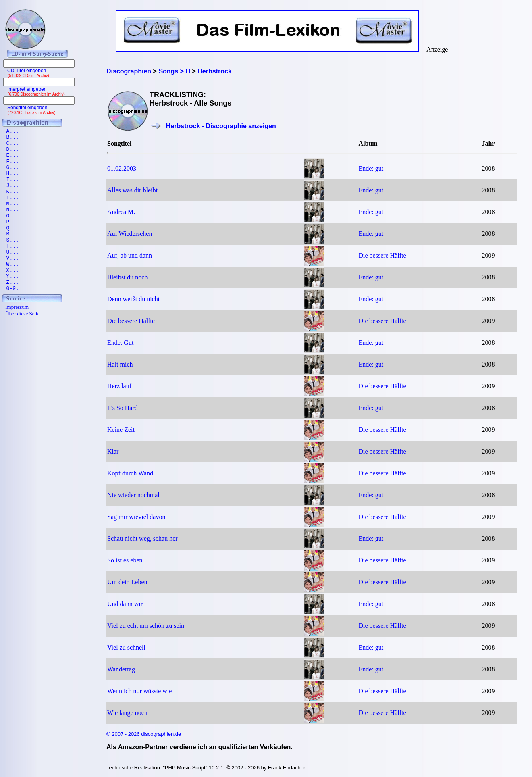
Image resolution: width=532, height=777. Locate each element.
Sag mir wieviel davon (136, 517)
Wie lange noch (127, 713)
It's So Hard (123, 408)
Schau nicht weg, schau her (142, 538)
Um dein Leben (127, 582)
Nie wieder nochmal (133, 495)
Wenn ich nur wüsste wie (139, 691)
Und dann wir (125, 604)
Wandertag (121, 669)
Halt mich (120, 364)
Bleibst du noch (127, 277)
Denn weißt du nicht (133, 299)
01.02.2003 (122, 168)
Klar (113, 451)
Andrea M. (121, 212)
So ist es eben (125, 560)
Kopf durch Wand (130, 473)
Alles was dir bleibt (132, 190)
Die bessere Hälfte (382, 255)
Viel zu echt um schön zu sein (146, 626)
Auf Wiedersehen (130, 234)
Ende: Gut (120, 343)
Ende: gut (371, 168)
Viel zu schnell (126, 647)
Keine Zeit (121, 430)
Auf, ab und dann (130, 255)
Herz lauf (119, 386)
